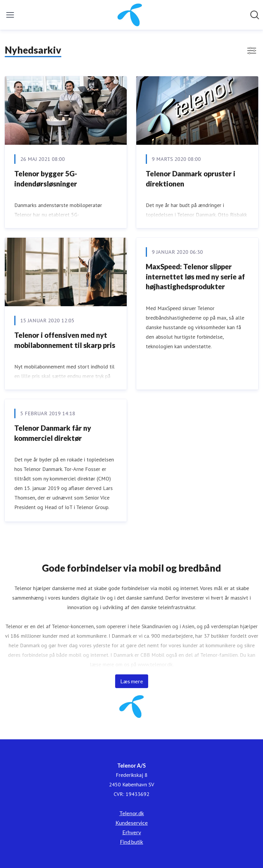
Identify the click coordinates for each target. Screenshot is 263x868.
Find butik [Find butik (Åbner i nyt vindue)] (131, 842)
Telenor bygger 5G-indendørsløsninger (46, 179)
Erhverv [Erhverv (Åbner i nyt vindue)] (132, 832)
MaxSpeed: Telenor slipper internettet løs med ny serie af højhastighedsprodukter (195, 276)
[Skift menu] (10, 15)
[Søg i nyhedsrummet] (255, 15)
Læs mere (132, 681)
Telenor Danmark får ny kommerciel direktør (53, 433)
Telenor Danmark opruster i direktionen (191, 179)
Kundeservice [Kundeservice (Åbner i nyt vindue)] (132, 823)
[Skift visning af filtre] (252, 51)
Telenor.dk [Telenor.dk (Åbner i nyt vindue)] (132, 813)
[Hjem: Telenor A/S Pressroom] (130, 15)
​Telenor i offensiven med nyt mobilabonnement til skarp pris (65, 340)
